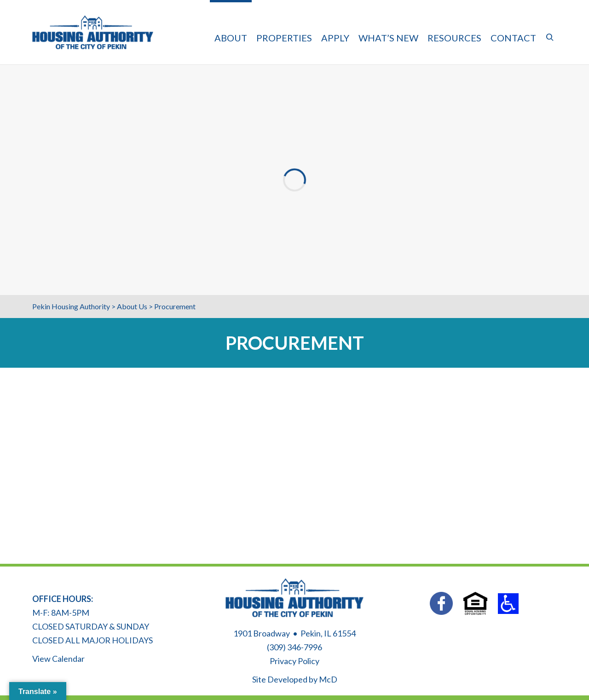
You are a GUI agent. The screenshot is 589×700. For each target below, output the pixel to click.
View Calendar (58, 659)
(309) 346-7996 (294, 647)
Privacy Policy (294, 661)
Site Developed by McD (295, 679)
